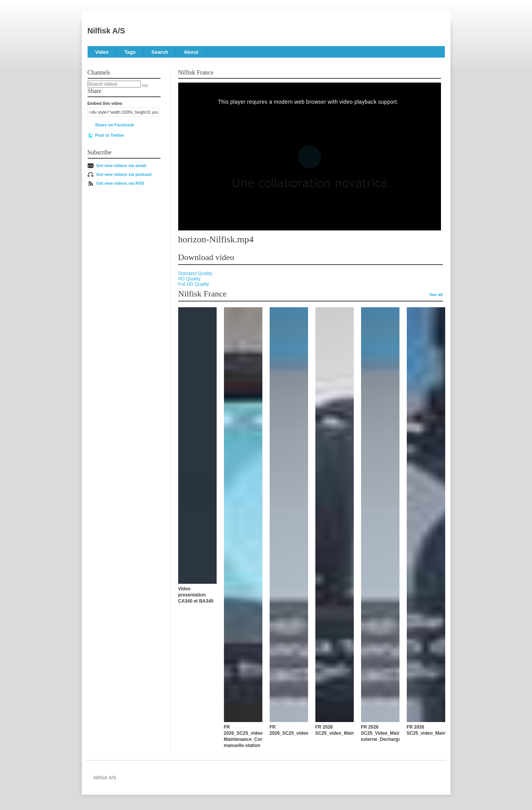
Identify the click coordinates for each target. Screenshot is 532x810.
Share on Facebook (115, 125)
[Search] (145, 86)
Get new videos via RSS (120, 183)
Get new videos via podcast (124, 174)
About (191, 52)
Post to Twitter (110, 135)
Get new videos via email (121, 166)
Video (102, 52)
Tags (130, 52)
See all (436, 295)
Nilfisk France (196, 72)
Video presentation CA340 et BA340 (196, 595)
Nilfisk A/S (106, 31)
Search (160, 52)
